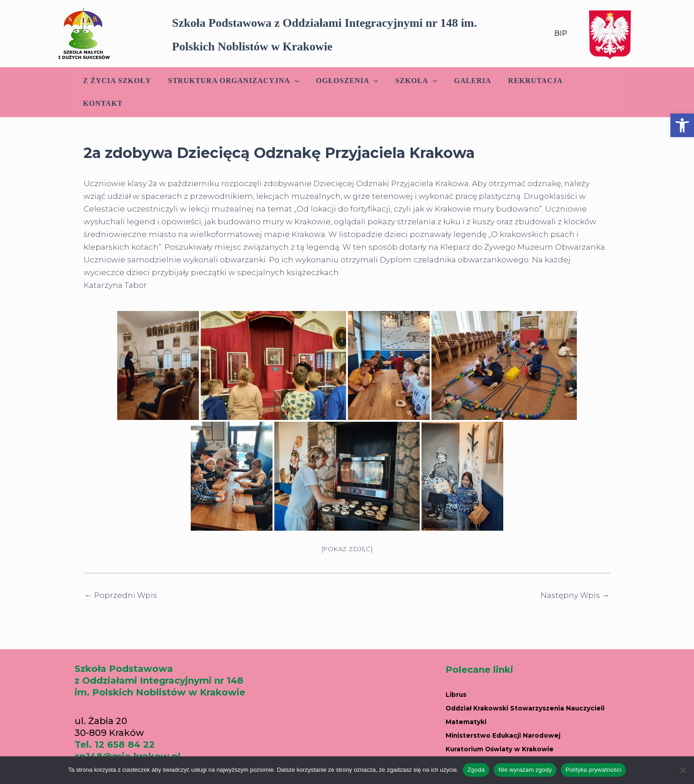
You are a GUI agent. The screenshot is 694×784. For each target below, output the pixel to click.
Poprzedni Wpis (121, 573)
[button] (682, 125)
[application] (295, 81)
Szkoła (412, 81)
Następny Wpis (575, 573)
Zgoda (476, 770)
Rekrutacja (526, 81)
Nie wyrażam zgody (525, 770)
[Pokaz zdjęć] (347, 526)
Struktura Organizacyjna (234, 81)
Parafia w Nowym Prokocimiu (518, 747)
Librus (460, 671)
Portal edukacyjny (489, 735)
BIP (561, 33)
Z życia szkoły (120, 81)
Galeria (466, 81)
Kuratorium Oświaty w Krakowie (523, 722)
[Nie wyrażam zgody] (683, 770)
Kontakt (588, 81)
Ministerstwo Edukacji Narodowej (527, 709)
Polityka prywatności (593, 770)
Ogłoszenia (345, 81)
